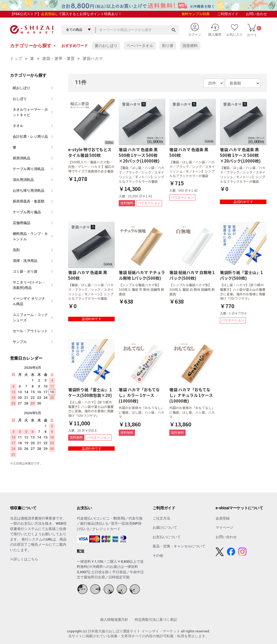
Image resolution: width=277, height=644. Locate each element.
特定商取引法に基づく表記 (156, 620)
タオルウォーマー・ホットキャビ (30, 112)
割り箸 (168, 46)
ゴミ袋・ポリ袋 (25, 272)
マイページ (224, 527)
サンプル (20, 342)
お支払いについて (167, 537)
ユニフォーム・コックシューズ (30, 317)
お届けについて (165, 527)
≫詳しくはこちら (24, 559)
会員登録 (48, 14)
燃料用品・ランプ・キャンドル (30, 236)
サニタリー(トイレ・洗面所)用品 (29, 285)
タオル (18, 126)
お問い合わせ (256, 14)
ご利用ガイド (228, 14)
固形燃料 (190, 46)
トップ (16, 59)
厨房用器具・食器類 (29, 201)
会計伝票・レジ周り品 (30, 136)
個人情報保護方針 (114, 620)
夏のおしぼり (106, 46)
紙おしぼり (22, 88)
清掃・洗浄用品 (25, 261)
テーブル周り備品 (27, 212)
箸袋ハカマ (93, 59)
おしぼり (20, 99)
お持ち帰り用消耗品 (29, 190)
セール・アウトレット (30, 331)
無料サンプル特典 (196, 14)
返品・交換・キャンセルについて (179, 546)
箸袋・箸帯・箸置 (58, 59)
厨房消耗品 (22, 158)
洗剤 (16, 250)
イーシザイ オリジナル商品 (29, 301)
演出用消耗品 (23, 180)
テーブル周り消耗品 (29, 169)
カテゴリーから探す (33, 46)
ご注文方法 (161, 518)
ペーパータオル (140, 46)
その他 (158, 556)
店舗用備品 (22, 223)
